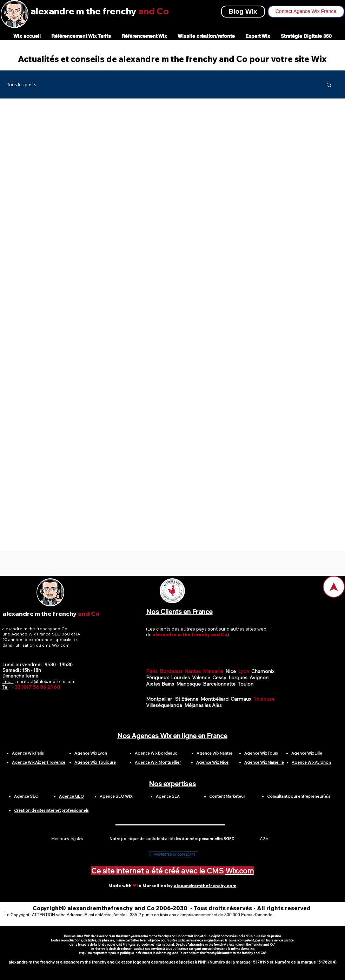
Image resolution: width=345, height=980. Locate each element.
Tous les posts (22, 85)
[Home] (334, 587)
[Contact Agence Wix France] (306, 12)
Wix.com (240, 871)
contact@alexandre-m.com (46, 681)
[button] (329, 85)
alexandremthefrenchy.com (205, 886)
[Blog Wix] (243, 12)
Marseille (214, 671)
